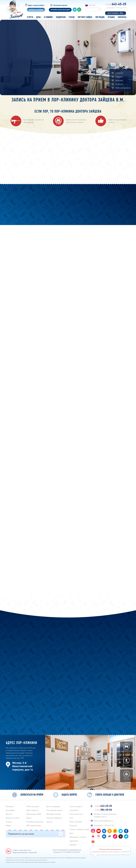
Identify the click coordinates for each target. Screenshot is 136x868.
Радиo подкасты (32, 810)
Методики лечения (54, 814)
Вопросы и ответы (13, 818)
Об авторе (10, 806)
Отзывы (9, 822)
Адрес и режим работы (36, 5)
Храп (71, 833)
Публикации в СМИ (34, 814)
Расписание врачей (60, 5)
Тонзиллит (119, 73)
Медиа (8, 825)
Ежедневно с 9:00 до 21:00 (104, 825)
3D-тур (126, 776)
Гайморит (119, 77)
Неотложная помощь (54, 810)
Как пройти (126, 762)
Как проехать (126, 748)
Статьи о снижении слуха (79, 829)
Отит (71, 818)
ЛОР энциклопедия (34, 825)
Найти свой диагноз (123, 88)
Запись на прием (36, 10)
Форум (29, 818)
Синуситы (73, 825)
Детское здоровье (53, 806)
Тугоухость (119, 84)
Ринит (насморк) (76, 822)
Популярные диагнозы (35, 822)
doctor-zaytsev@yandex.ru (104, 821)
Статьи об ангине (76, 814)
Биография (10, 810)
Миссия (9, 814)
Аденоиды (119, 80)
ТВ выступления (33, 806)
